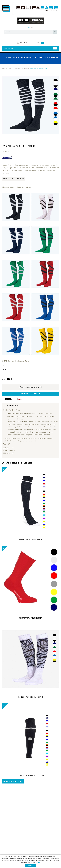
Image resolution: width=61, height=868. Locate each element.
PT (32, 28)
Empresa (29, 37)
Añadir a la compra (30, 394)
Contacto (38, 37)
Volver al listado (13, 781)
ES (29, 28)
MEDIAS (26, 68)
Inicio (22, 37)
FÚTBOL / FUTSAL (6, 68)
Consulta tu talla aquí (14, 179)
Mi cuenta (23, 43)
